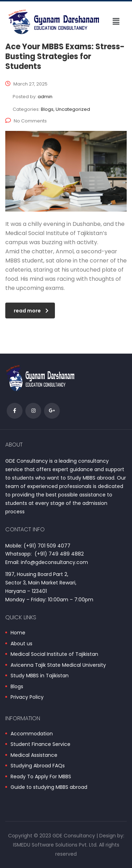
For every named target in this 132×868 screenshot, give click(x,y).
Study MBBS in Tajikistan (40, 676)
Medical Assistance (34, 755)
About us (21, 644)
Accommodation (32, 734)
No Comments (26, 121)
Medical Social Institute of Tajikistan (54, 654)
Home (18, 633)
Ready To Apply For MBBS (41, 777)
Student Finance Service (40, 745)
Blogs (17, 687)
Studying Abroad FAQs (38, 766)
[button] (116, 21)
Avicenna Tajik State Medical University (58, 665)
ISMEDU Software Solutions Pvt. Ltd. (55, 845)
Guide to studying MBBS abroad (49, 787)
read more (31, 311)
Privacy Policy (27, 697)
